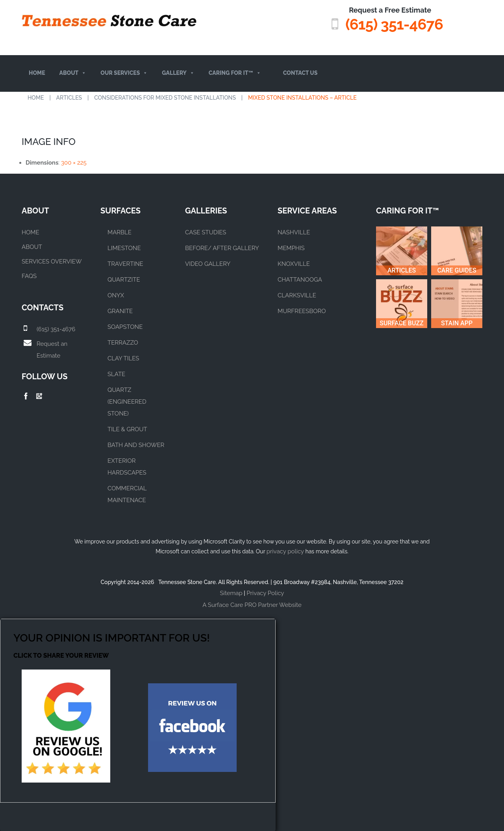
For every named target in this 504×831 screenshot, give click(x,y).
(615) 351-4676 (394, 24)
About (73, 73)
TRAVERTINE (125, 263)
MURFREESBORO (302, 311)
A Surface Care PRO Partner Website (252, 605)
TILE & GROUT (127, 429)
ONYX (116, 295)
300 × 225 (74, 162)
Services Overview (52, 261)
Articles (69, 97)
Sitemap (231, 593)
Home (37, 73)
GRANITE (120, 311)
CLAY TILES (123, 358)
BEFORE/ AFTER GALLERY (222, 248)
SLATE (116, 374)
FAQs (29, 276)
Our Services (124, 73)
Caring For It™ (235, 73)
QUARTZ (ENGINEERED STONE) (127, 401)
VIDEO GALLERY (208, 263)
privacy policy (285, 551)
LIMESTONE (124, 248)
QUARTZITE (124, 279)
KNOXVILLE (294, 263)
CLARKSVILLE (297, 295)
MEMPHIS (291, 248)
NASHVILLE (294, 232)
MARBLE (120, 232)
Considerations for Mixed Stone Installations (165, 97)
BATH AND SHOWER (136, 445)
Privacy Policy (265, 593)
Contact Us (300, 73)
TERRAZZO (123, 342)
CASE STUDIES (206, 232)
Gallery (178, 73)
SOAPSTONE (125, 326)
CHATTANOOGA (300, 279)
